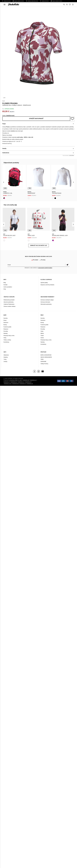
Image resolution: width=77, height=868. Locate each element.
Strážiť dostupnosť (36, 119)
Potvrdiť (67, 265)
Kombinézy (6, 342)
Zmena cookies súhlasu (10, 306)
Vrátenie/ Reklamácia (9, 304)
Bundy (5, 325)
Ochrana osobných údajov (47, 300)
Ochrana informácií (45, 302)
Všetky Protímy (44, 364)
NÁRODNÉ (43, 362)
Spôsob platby (44, 283)
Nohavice (6, 323)
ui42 (21, 380)
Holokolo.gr (30, 384)
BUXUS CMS (14, 380)
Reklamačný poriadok (9, 300)
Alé (4, 101)
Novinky (6, 318)
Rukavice (6, 329)
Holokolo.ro (21, 382)
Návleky (6, 333)
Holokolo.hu (14, 382)
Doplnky (6, 357)
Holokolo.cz (33, 380)
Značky (5, 362)
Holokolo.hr (23, 384)
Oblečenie (6, 355)
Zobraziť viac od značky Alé (39, 245)
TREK (42, 359)
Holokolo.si (28, 382)
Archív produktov (8, 287)
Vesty (5, 338)
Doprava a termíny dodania (47, 285)
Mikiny (42, 333)
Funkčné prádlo (7, 327)
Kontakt (5, 285)
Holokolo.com (8, 384)
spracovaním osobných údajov (45, 268)
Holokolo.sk (26, 380)
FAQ (5, 289)
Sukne (42, 338)
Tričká (42, 336)
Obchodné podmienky (46, 304)
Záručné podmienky (9, 302)
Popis (4, 124)
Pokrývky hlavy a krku (9, 336)
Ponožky (6, 331)
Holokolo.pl (7, 382)
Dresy (5, 320)
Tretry (5, 359)
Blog (5, 283)
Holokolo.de (15, 384)
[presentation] (4, 182)
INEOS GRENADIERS (46, 357)
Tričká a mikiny (7, 340)
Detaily (4, 148)
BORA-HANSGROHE (46, 355)
